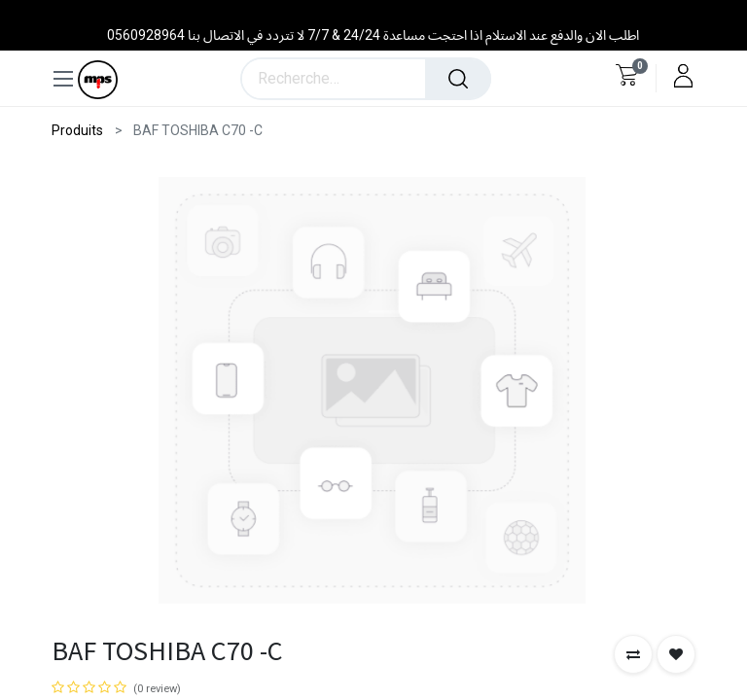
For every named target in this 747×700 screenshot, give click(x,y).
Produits (77, 130)
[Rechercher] (458, 79)
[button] (633, 654)
